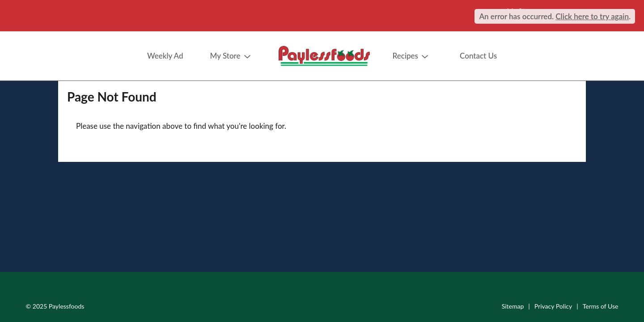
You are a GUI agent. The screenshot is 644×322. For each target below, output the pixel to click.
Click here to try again (592, 16)
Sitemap (513, 306)
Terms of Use (601, 306)
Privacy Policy (553, 306)
